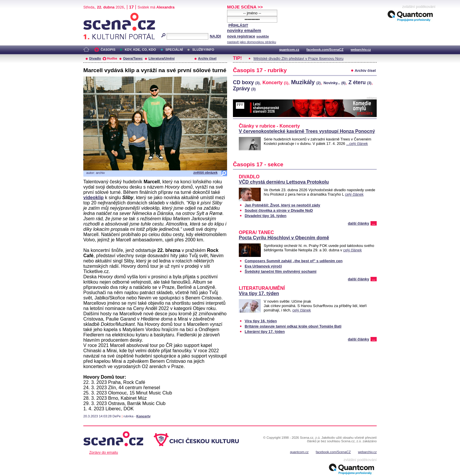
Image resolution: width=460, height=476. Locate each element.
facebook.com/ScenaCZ (325, 50)
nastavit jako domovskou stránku (252, 42)
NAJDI (215, 36)
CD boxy (246, 82)
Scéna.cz (93, 15)
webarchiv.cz (361, 50)
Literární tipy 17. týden (265, 332)
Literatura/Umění (161, 58)
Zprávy (244, 89)
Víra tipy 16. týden (261, 321)
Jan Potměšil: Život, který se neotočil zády (282, 205)
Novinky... (335, 83)
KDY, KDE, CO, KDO (140, 50)
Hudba (112, 58)
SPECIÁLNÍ (174, 50)
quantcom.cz (289, 50)
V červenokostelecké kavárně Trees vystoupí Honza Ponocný (307, 131)
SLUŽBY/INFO (203, 50)
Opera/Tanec (133, 58)
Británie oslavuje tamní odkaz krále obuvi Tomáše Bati (293, 326)
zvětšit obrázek (206, 172)
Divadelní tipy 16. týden (265, 216)
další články (359, 223)
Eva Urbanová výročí (263, 266)
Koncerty (144, 416)
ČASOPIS (108, 50)
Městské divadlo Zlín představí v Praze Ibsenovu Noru (299, 59)
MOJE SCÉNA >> (245, 7)
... (374, 223)
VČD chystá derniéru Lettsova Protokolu (284, 182)
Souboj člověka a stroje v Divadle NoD (279, 210)
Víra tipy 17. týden (259, 293)
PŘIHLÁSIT (238, 25)
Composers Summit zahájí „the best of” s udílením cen (294, 261)
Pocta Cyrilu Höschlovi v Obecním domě (284, 238)
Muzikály (306, 82)
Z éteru (360, 82)
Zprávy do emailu (104, 452)
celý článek (354, 194)
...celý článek (357, 144)
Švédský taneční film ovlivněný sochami (281, 271)
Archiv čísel (207, 58)
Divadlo (95, 58)
